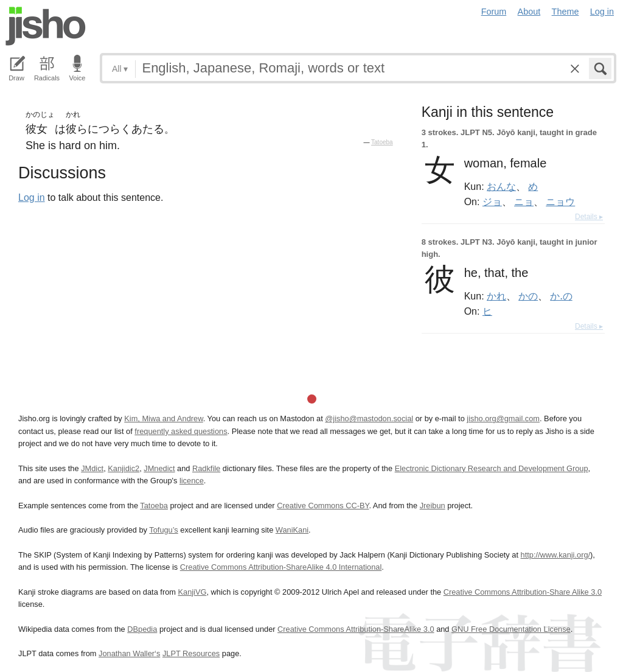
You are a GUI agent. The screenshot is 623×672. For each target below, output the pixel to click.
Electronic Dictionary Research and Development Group (492, 468)
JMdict (92, 468)
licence (192, 481)
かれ (496, 296)
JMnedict (159, 468)
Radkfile (206, 468)
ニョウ (560, 201)
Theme (566, 12)
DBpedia (142, 629)
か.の (561, 296)
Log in (602, 12)
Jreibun (433, 506)
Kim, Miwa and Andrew (163, 418)
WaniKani (292, 530)
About (529, 12)
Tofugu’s (163, 530)
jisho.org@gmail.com (503, 418)
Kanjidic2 (124, 468)
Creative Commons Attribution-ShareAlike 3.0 (356, 629)
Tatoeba (382, 142)
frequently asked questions (181, 431)
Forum (494, 12)
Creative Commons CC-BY (323, 506)
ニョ (524, 201)
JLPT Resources (191, 653)
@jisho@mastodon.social (369, 418)
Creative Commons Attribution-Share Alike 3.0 (523, 592)
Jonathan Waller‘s (129, 653)
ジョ (492, 201)
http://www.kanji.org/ (556, 555)
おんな (501, 186)
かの (528, 296)
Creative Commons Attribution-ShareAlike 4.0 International (281, 567)
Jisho (46, 26)
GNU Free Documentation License (511, 629)
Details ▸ (589, 217)
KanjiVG (192, 592)
